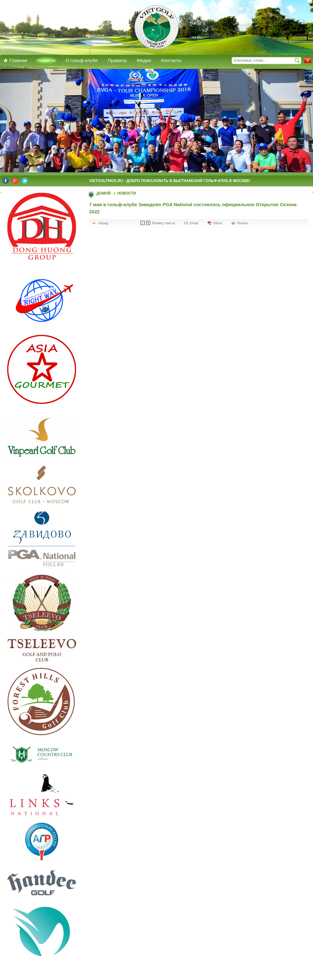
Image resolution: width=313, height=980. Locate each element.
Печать (242, 223)
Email (194, 223)
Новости (127, 193)
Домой (104, 193)
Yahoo (217, 223)
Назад (103, 223)
